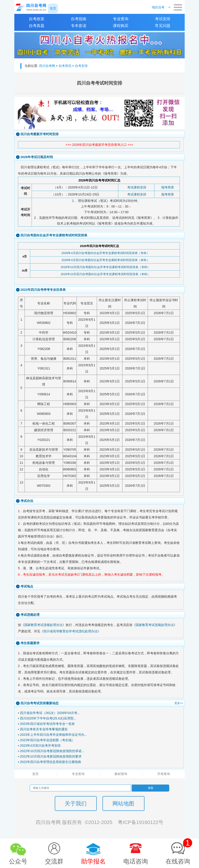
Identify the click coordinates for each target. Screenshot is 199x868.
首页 (35, 774)
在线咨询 (179, 851)
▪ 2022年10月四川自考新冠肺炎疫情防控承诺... (51, 751)
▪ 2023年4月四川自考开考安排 (39, 746)
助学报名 (93, 861)
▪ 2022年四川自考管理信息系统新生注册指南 (50, 762)
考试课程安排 (137, 187)
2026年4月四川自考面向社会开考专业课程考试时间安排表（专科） (105, 253)
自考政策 (37, 19)
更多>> (179, 703)
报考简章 (168, 187)
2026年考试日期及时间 (37, 157)
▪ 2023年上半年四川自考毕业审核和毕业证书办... (52, 735)
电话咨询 (136, 861)
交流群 (54, 861)
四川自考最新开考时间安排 (40, 134)
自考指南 (79, 19)
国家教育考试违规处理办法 (43, 625)
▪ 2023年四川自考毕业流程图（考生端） (46, 740)
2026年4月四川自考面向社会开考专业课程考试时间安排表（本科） (105, 260)
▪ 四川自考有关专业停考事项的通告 (43, 729)
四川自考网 (47, 66)
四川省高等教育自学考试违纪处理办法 (70, 631)
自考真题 (37, 26)
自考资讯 (65, 66)
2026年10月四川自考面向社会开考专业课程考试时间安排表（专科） (105, 267)
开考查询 (164, 774)
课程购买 (121, 26)
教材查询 (121, 774)
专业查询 (121, 19)
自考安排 (81, 66)
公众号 (18, 861)
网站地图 (123, 803)
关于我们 (76, 803)
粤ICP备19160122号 (141, 822)
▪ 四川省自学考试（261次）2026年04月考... (49, 713)
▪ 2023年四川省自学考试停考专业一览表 (46, 724)
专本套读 (79, 26)
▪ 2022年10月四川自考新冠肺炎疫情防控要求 (50, 756)
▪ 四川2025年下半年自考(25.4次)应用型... (47, 718)
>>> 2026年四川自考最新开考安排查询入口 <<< (99, 145)
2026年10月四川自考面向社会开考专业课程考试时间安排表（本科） (105, 274)
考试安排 (163, 19)
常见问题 (163, 26)
